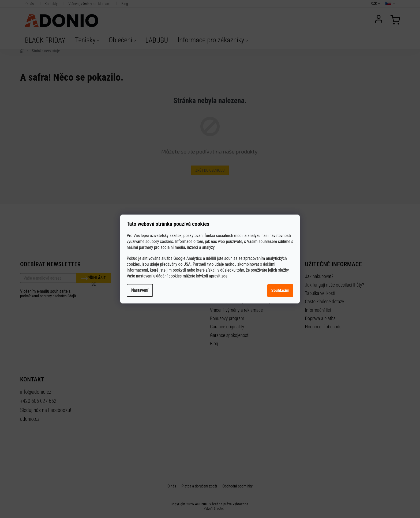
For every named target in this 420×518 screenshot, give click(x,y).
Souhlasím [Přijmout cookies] (280, 290)
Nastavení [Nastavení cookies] (140, 290)
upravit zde (218, 276)
